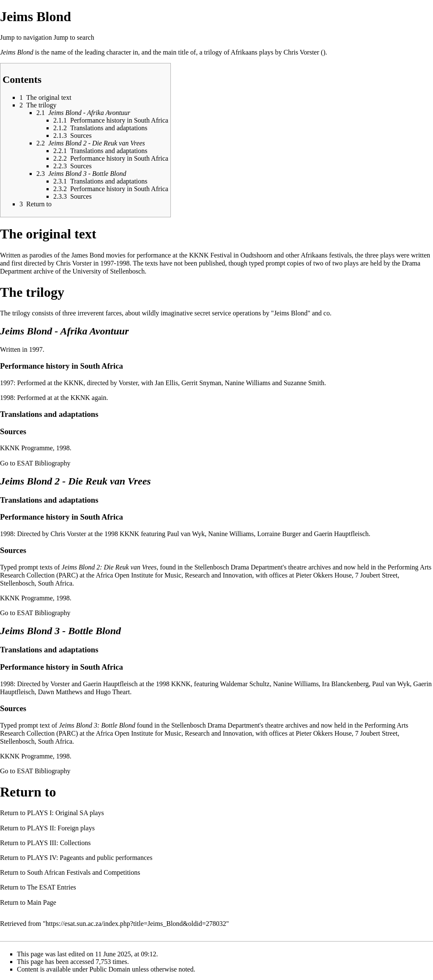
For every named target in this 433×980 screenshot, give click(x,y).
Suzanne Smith (304, 383)
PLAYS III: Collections (59, 843)
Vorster (128, 383)
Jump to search (74, 37)
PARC (67, 575)
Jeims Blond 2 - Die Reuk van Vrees (75, 481)
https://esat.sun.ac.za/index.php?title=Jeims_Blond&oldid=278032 (136, 924)
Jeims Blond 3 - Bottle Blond (60, 631)
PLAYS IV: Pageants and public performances (90, 858)
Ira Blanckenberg (345, 684)
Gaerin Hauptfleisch (341, 534)
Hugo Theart (113, 692)
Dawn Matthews (60, 692)
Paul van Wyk (186, 534)
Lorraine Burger (279, 534)
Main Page (42, 902)
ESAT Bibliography (44, 463)
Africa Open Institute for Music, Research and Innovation (174, 575)
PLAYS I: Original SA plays (66, 813)
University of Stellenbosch (108, 271)
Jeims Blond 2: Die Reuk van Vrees (109, 567)
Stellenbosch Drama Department (239, 567)
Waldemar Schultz (245, 684)
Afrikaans (244, 52)
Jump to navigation (26, 37)
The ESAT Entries (52, 887)
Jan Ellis (166, 383)
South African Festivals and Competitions (84, 872)
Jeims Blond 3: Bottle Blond (97, 725)
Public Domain (110, 969)
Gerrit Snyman (201, 383)
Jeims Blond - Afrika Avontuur (64, 331)
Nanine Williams (248, 383)
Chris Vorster (301, 52)
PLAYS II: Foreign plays (61, 828)
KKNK (199, 255)
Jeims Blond (17, 52)
